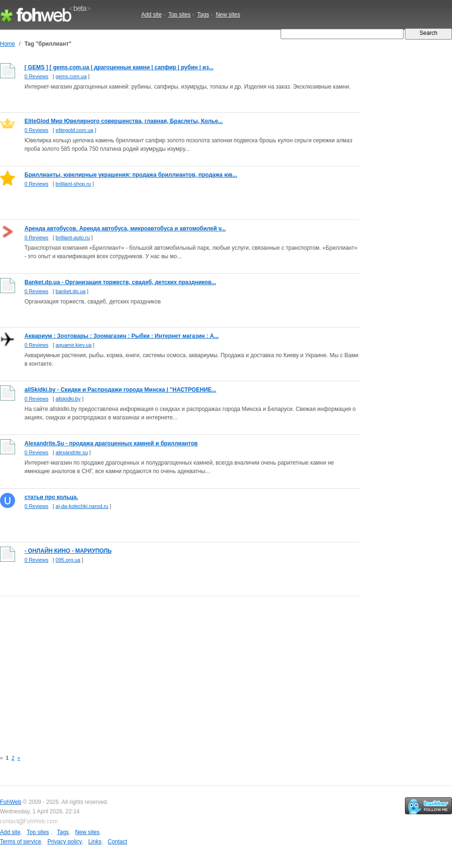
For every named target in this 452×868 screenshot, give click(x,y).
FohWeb (11, 802)
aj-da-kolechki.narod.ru (82, 506)
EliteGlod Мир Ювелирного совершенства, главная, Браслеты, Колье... (124, 121)
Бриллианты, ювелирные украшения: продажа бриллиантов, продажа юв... (131, 175)
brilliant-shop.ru (73, 184)
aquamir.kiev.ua (73, 345)
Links (95, 842)
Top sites (179, 15)
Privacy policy (65, 842)
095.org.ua (68, 560)
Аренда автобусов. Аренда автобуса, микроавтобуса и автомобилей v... (125, 229)
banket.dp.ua (71, 291)
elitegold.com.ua (74, 130)
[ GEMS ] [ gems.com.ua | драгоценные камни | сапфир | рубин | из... (119, 67)
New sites (228, 15)
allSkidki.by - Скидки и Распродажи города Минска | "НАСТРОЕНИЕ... (120, 390)
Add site (151, 15)
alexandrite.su (72, 452)
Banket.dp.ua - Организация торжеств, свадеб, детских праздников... (120, 282)
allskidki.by (68, 399)
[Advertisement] (164, 668)
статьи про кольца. (51, 497)
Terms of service (20, 842)
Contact (117, 842)
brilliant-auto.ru (73, 237)
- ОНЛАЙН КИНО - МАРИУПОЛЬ (68, 551)
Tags (203, 15)
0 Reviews (36, 76)
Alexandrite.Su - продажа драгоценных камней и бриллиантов (111, 443)
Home (8, 44)
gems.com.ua (71, 76)
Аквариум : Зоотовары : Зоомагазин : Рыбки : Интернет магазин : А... (121, 336)
